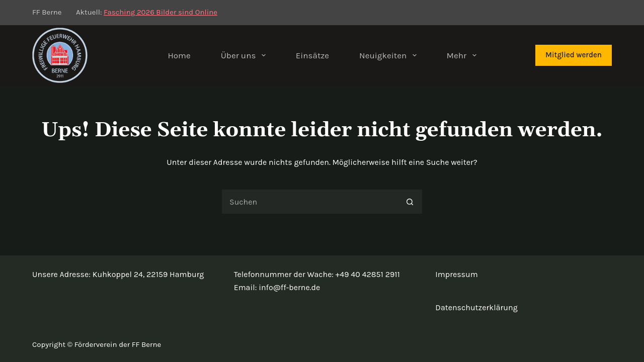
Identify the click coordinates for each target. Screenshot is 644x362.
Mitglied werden (574, 55)
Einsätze (312, 55)
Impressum (456, 274)
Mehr (464, 55)
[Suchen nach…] (309, 202)
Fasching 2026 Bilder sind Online (160, 12)
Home (179, 55)
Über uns (245, 55)
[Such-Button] (410, 202)
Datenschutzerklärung (476, 307)
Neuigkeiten (390, 55)
